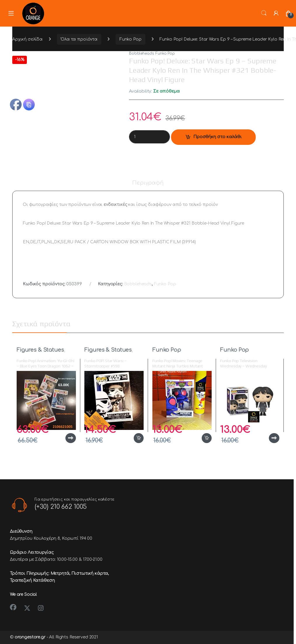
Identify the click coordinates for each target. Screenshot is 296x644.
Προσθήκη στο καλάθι (217, 137)
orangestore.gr (30, 637)
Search (264, 13)
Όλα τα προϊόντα (79, 39)
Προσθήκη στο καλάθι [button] (139, 438)
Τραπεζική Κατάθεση (32, 580)
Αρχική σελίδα (27, 39)
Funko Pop (130, 39)
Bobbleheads (141, 53)
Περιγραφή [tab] (148, 183)
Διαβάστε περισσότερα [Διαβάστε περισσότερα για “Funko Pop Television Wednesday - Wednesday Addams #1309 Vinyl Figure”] (274, 438)
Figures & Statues (40, 350)
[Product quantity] (149, 137)
